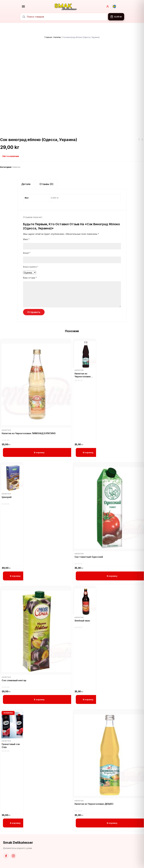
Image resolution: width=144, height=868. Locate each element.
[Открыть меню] (23, 6)
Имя (26, 239)
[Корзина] (116, 17)
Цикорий (7, 497)
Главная (48, 37)
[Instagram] (13, 856)
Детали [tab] (26, 184)
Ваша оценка (31, 267)
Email (27, 253)
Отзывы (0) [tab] (46, 184)
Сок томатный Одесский (89, 557)
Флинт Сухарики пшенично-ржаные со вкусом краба (139, 141)
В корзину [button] (39, 452)
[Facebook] (6, 856)
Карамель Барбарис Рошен (142, 141)
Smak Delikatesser (18, 842)
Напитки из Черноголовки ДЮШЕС (94, 804)
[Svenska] (114, 6)
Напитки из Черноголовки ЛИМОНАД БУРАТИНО (29, 433)
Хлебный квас (82, 621)
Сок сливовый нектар (14, 680)
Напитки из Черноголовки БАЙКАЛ (83, 375)
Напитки (57, 37)
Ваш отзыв (30, 278)
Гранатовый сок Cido (11, 746)
